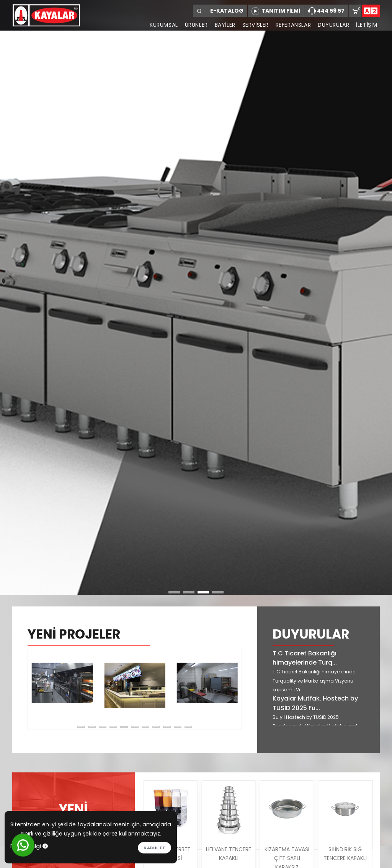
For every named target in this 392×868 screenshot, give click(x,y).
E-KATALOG (227, 11)
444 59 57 (326, 11)
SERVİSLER (255, 25)
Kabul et (154, 848)
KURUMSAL (163, 25)
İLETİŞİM (367, 25)
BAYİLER (225, 25)
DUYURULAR (333, 25)
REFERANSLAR (293, 25)
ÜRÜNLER (196, 25)
